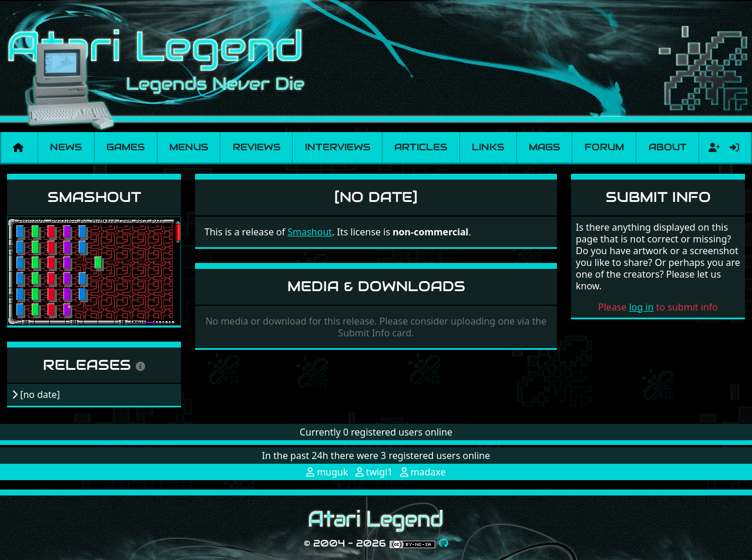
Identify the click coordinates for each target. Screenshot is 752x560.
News (66, 147)
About (668, 147)
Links (488, 147)
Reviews (256, 147)
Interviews (338, 147)
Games (125, 147)
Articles (421, 147)
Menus (189, 147)
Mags (544, 147)
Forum (604, 147)
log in (642, 307)
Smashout (94, 197)
